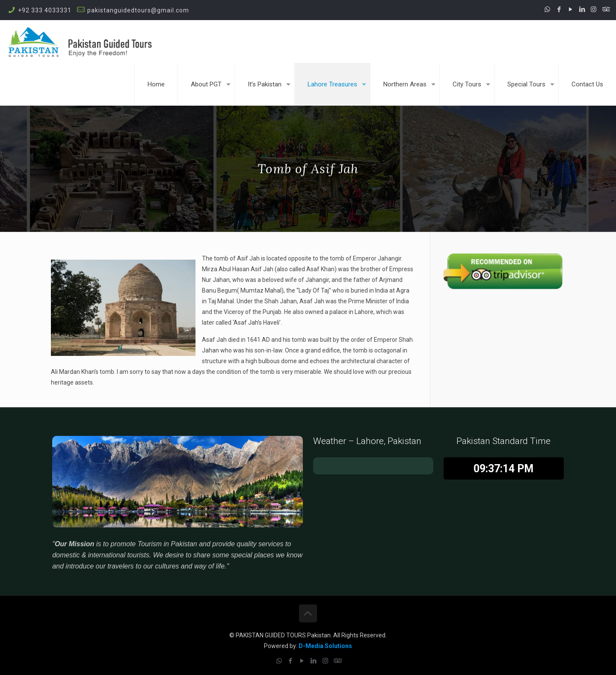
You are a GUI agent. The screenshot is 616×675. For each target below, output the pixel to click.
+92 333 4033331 (45, 10)
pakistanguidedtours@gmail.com (138, 10)
